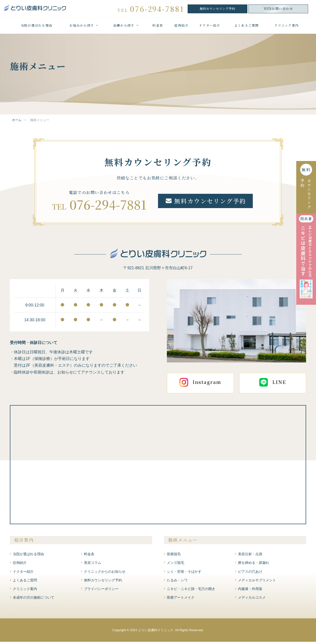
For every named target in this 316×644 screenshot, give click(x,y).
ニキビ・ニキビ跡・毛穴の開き (191, 591)
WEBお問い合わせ (278, 10)
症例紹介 (181, 29)
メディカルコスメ (252, 600)
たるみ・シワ (177, 582)
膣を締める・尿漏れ (254, 565)
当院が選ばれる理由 (37, 29)
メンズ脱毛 (176, 565)
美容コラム (93, 565)
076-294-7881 (108, 206)
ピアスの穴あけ (250, 574)
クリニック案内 (286, 29)
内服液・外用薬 (250, 591)
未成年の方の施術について (34, 600)
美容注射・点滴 (250, 556)
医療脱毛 (174, 556)
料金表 (158, 29)
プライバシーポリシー (101, 591)
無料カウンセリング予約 (217, 10)
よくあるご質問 (247, 29)
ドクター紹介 (210, 29)
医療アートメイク (181, 600)
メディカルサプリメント (257, 582)
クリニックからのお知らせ (105, 574)
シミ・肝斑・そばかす (184, 574)
